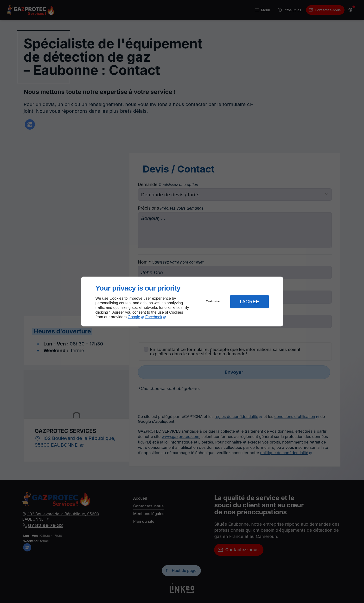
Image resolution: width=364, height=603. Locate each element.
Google (134, 317)
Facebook (154, 317)
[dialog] (182, 301)
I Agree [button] (249, 302)
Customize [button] (213, 301)
